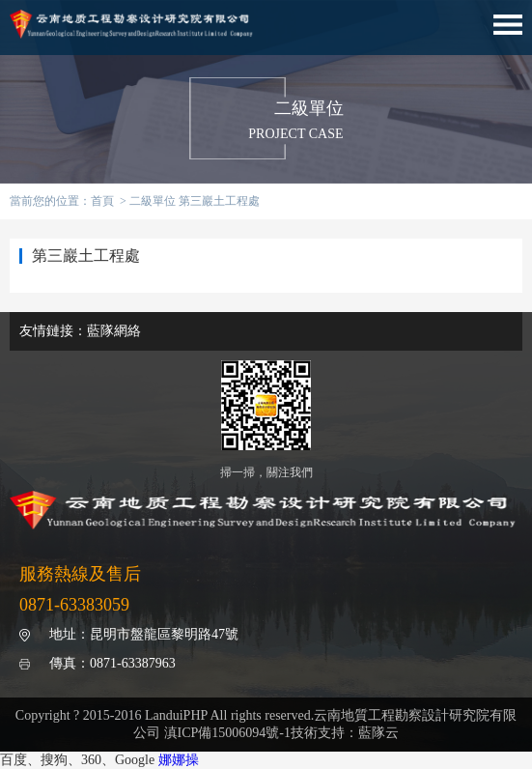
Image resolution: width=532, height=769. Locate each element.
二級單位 (153, 201)
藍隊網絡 (114, 331)
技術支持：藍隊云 (345, 733)
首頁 (102, 201)
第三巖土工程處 (219, 201)
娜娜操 (179, 760)
